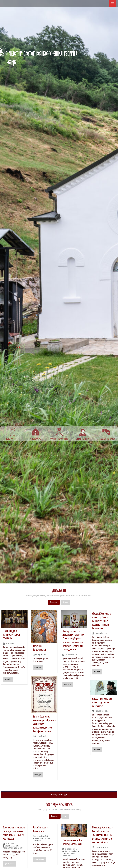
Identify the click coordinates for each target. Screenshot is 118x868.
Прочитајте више (10, 864)
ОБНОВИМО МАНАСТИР (106, 439)
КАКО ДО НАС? (12, 439)
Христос (21, 848)
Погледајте (8, 679)
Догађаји (65, 602)
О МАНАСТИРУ (35, 439)
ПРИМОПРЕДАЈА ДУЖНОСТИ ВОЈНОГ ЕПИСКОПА (11, 635)
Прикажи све (54, 602)
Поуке (65, 816)
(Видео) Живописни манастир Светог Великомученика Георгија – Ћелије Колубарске (102, 621)
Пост (48, 839)
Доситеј (16, 846)
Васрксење (9, 846)
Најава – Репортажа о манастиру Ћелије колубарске (102, 703)
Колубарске (75, 851)
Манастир (66, 853)
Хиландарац (13, 848)
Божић (37, 839)
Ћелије (5, 848)
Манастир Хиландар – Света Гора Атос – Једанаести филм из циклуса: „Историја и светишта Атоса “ (102, 835)
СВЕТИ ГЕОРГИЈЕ (83, 439)
